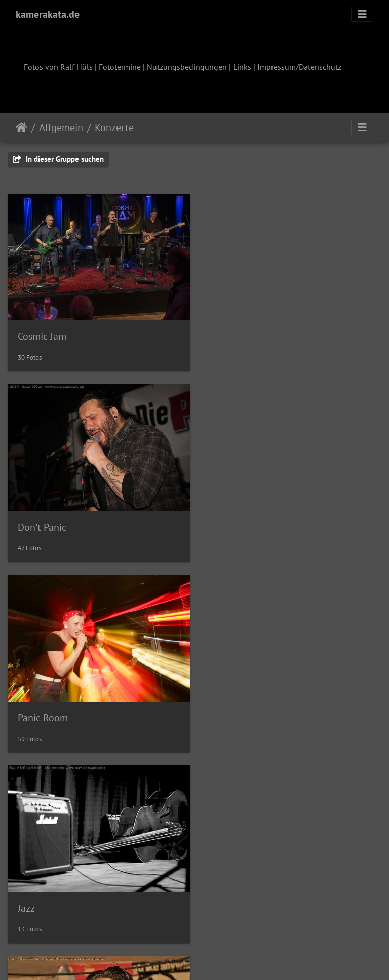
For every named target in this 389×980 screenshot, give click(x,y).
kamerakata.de (48, 14)
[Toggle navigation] (362, 14)
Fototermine (120, 67)
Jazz (221, 522)
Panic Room (43, 522)
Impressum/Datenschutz (299, 67)
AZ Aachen (40, 710)
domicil (228, 710)
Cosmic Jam (42, 334)
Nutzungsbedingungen (187, 67)
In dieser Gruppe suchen (58, 159)
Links (242, 67)
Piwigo (216, 959)
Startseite (22, 127)
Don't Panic (237, 334)
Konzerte (114, 127)
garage (33, 898)
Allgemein (61, 127)
